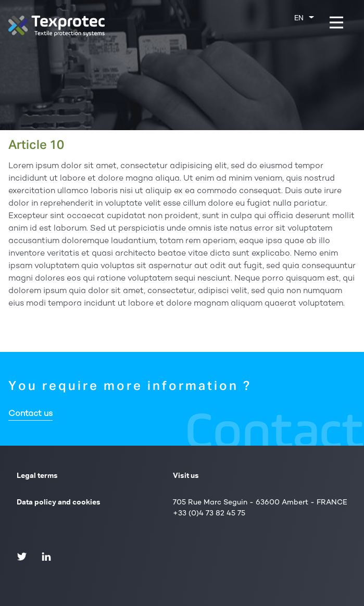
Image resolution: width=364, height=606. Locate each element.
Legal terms (37, 476)
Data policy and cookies (59, 502)
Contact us (30, 414)
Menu (343, 22)
